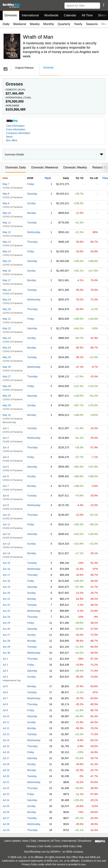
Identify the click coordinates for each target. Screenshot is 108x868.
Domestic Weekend (45, 167)
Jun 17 (6, 575)
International (30, 15)
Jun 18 (6, 581)
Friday (31, 184)
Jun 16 (6, 569)
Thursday (32, 242)
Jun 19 (6, 587)
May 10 (7, 213)
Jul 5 (5, 686)
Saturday (32, 194)
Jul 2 (5, 665)
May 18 (7, 290)
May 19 (7, 299)
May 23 (7, 338)
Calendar (70, 15)
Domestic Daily (16, 167)
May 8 (6, 194)
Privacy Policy (30, 864)
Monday (32, 213)
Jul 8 (5, 704)
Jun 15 (6, 563)
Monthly (49, 24)
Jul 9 (5, 710)
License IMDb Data (64, 846)
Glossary (31, 846)
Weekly (35, 24)
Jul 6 (5, 692)
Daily (6, 24)
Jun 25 (6, 623)
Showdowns (85, 841)
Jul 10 (6, 716)
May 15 (7, 261)
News (9, 137)
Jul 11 (6, 722)
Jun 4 (6, 457)
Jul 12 (6, 728)
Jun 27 (6, 635)
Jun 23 (6, 611)
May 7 (6, 184)
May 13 (7, 242)
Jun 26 (6, 629)
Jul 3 (5, 671)
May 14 (7, 251)
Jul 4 (5, 677)
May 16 (7, 271)
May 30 (7, 405)
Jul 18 (6, 764)
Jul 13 (6, 734)
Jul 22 (6, 788)
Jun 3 (6, 447)
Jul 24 (6, 800)
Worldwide (51, 15)
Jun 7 (6, 486)
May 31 (7, 415)
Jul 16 (6, 752)
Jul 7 (5, 698)
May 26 (7, 367)
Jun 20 (6, 593)
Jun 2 (6, 438)
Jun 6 (6, 476)
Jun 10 (6, 515)
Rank (48, 178)
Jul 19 (6, 770)
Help (79, 846)
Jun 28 (6, 641)
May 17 (7, 280)
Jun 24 (6, 617)
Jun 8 (6, 496)
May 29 (7, 396)
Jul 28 (6, 824)
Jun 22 (6, 605)
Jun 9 (6, 505)
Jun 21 (6, 599)
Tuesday (32, 223)
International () (18, 98)
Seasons (92, 24)
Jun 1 (6, 428)
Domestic (11, 15)
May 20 (7, 309)
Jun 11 (6, 524)
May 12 (7, 232)
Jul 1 (5, 659)
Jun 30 (6, 653)
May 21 (7, 319)
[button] (104, 5)
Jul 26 (6, 812)
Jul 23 (6, 794)
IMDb (69, 852)
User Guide (45, 846)
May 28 (7, 386)
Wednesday (34, 232)
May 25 (7, 357)
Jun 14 (6, 553)
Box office (12, 140)
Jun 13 (6, 544)
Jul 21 (6, 782)
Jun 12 (6, 534)
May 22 (7, 328)
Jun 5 (6, 467)
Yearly (78, 24)
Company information (18, 133)
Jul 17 (6, 758)
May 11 (7, 223)
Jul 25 (6, 806)
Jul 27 (6, 818)
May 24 (7, 348)
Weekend (20, 24)
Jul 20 (6, 776)
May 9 (6, 203)
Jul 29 (6, 830)
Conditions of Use (91, 861)
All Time (87, 15)
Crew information (16, 129)
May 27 (7, 376)
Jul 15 (6, 746)
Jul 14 (6, 740)
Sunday (31, 203)
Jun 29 (6, 647)
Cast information (15, 126)
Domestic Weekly (75, 167)
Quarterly (64, 24)
